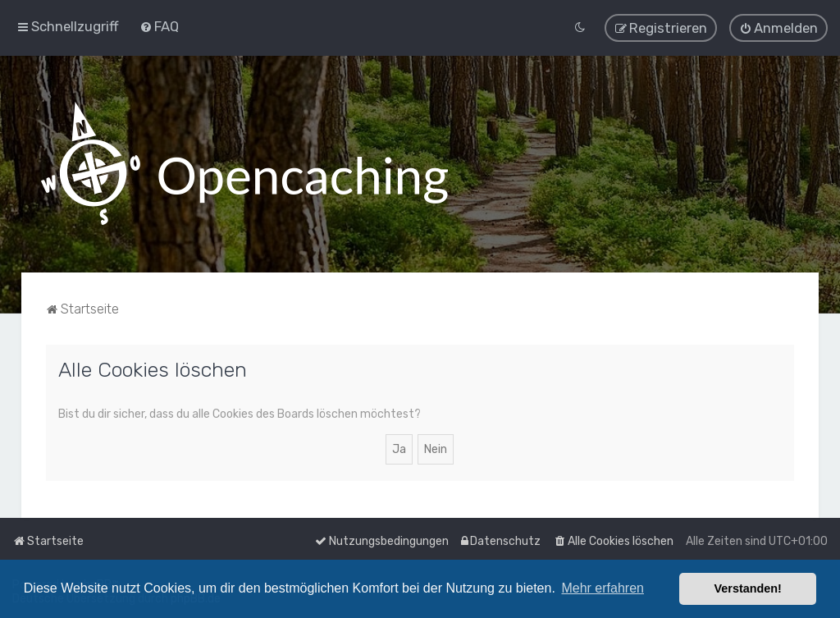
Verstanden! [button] (748, 588)
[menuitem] (159, 26)
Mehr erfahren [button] (603, 588)
